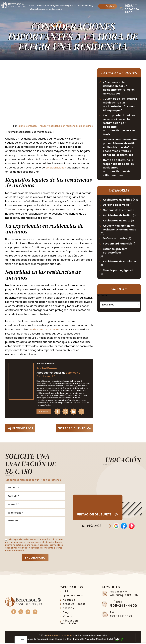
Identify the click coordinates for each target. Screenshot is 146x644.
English (108, 6)
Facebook (58, 412)
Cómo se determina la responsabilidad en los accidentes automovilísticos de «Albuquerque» (119, 169)
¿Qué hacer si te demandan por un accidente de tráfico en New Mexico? (119, 88)
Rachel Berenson (27, 126)
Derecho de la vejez (116, 207)
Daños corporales (115, 241)
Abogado (54, 6)
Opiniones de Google (116, 526)
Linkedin (74, 412)
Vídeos (33, 9)
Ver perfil (44, 412)
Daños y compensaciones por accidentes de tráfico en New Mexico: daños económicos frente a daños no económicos (121, 148)
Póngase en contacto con (49, 9)
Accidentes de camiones (120, 264)
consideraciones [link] (56, 168)
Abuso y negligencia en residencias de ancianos (66, 126)
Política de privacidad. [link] (83, 640)
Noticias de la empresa (119, 212)
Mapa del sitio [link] (63, 640)
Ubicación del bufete (94, 515)
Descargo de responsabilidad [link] (39, 640)
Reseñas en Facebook (124, 526)
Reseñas (69, 609)
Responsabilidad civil (118, 246)
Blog (91, 6)
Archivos (102, 298)
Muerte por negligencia (119, 273)
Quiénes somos (42, 6)
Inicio (32, 6)
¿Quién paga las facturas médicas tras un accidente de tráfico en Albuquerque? (121, 105)
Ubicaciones (83, 6)
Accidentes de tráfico (118, 201)
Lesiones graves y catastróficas (115, 253)
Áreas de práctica (68, 6)
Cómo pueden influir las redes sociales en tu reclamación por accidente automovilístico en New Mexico (119, 126)
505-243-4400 (132, 11)
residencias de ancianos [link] (44, 330)
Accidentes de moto (117, 223)
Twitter (66, 412)
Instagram (82, 412)
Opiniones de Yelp (132, 526)
